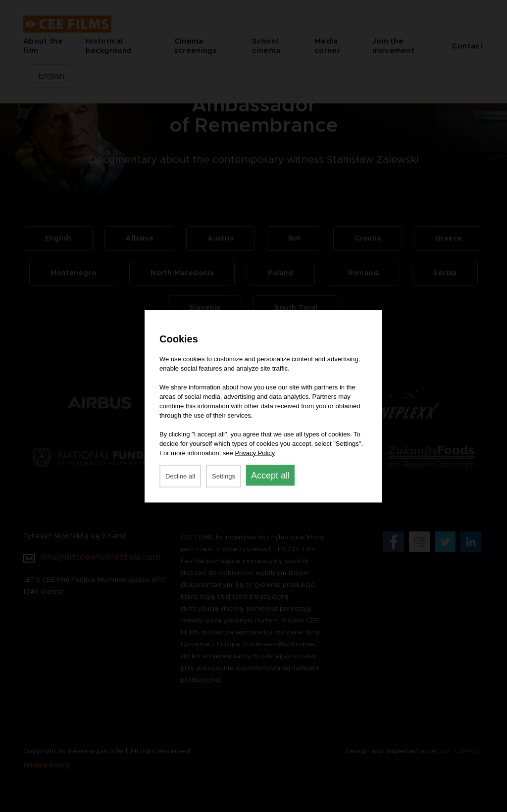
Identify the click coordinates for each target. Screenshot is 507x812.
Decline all (180, 476)
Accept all (270, 475)
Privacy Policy (255, 453)
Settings (224, 476)
